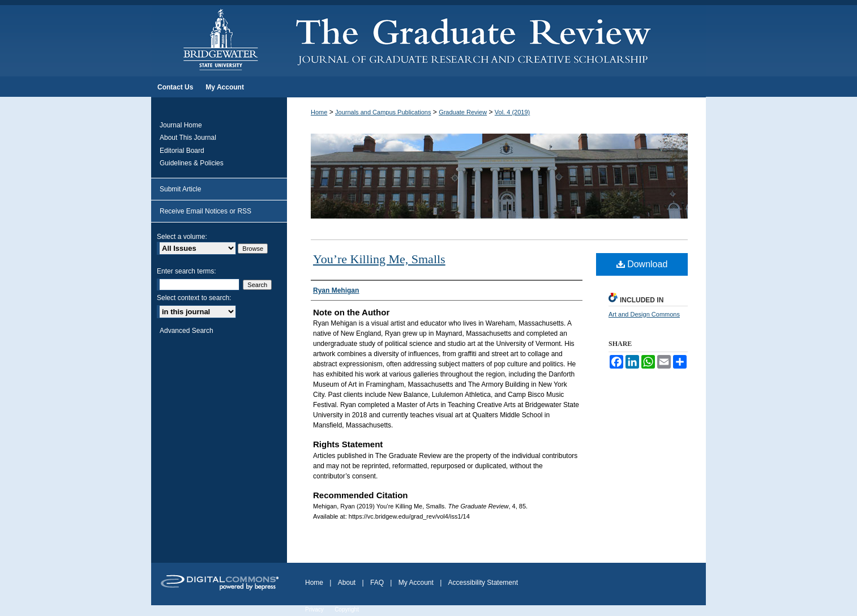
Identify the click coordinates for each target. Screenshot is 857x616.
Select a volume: (182, 237)
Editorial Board (182, 151)
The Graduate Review (496, 38)
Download (642, 264)
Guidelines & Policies (192, 163)
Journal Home (181, 125)
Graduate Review (463, 112)
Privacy (314, 609)
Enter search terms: (187, 271)
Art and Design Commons (644, 314)
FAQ (377, 583)
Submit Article (180, 189)
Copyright (347, 609)
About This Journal (188, 138)
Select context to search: (194, 298)
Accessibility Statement (483, 583)
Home (319, 112)
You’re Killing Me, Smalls (379, 259)
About (347, 583)
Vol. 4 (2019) (512, 112)
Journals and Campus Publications (383, 112)
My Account (416, 583)
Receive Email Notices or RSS (205, 211)
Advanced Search (187, 331)
